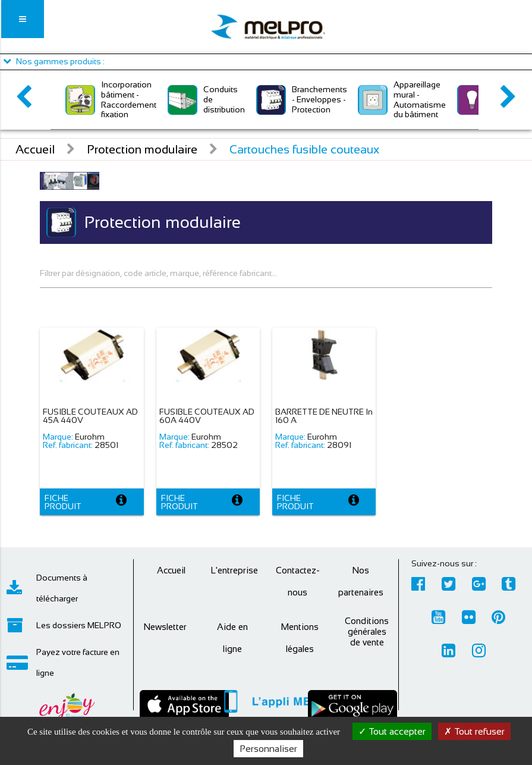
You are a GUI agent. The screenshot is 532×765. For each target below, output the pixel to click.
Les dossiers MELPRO (64, 625)
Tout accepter (392, 731)
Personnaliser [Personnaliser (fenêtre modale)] (268, 749)
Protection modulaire (142, 149)
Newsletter (165, 627)
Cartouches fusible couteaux (304, 149)
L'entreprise (234, 570)
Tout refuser (474, 731)
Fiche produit (63, 502)
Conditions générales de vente (367, 631)
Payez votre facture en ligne (63, 662)
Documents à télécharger (47, 588)
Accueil (35, 149)
